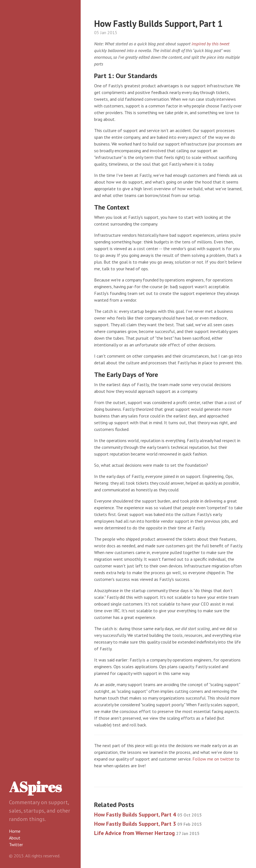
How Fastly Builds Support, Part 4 (148, 815)
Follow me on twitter (213, 759)
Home (15, 831)
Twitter (16, 844)
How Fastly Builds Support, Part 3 (148, 824)
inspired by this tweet (210, 44)
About (15, 838)
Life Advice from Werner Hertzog (147, 833)
